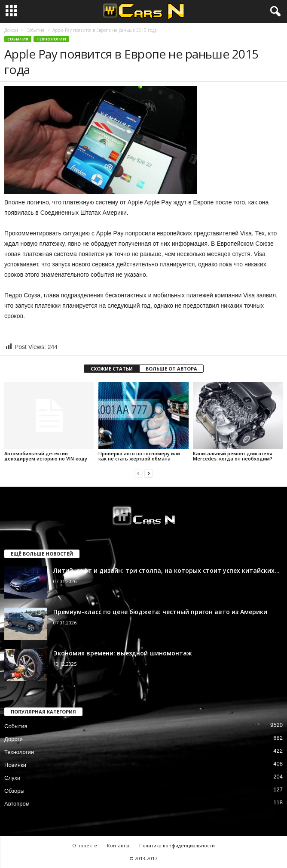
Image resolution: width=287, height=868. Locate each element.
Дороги (14, 739)
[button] (274, 12)
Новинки (15, 765)
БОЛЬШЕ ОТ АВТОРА (171, 369)
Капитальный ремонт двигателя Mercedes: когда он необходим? (233, 456)
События (35, 30)
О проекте (85, 845)
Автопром (17, 804)
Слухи (12, 778)
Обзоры (14, 791)
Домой (11, 30)
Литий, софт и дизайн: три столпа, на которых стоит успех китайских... (166, 570)
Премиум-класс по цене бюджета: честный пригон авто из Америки (160, 612)
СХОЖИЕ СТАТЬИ (112, 369)
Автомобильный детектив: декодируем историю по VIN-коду (46, 456)
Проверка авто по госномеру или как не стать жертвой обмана (139, 456)
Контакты (118, 845)
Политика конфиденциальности (177, 845)
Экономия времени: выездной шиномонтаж (123, 653)
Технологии (51, 39)
